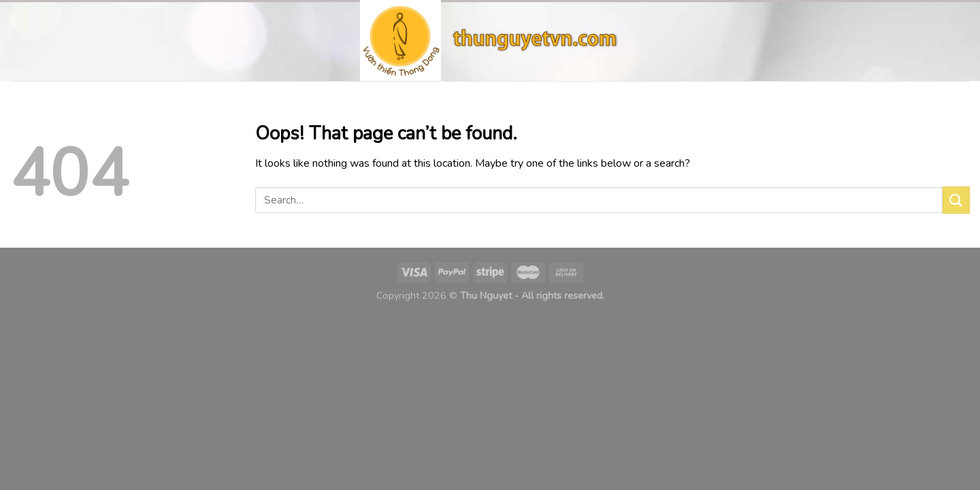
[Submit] (956, 200)
